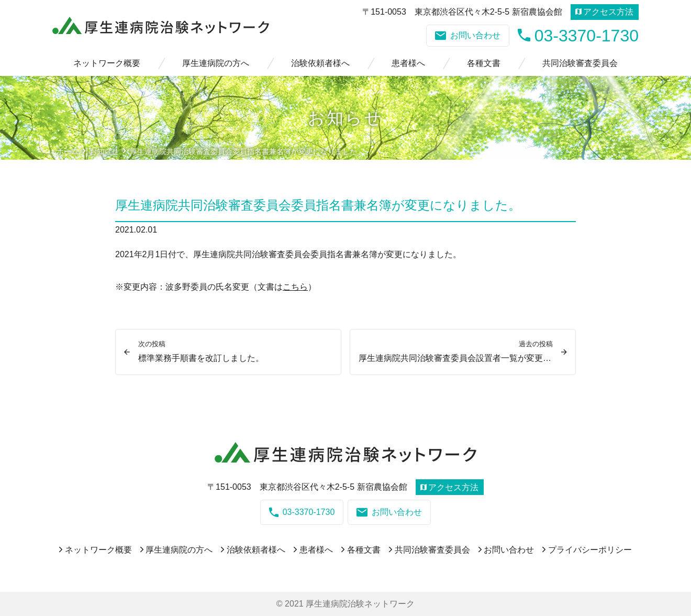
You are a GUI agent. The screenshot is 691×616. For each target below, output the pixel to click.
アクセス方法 (604, 12)
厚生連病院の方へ (216, 63)
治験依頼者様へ (320, 63)
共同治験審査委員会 (580, 63)
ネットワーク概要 (107, 63)
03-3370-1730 (578, 35)
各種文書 (484, 63)
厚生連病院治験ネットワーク (360, 604)
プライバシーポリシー (590, 550)
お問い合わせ (468, 36)
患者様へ (408, 63)
